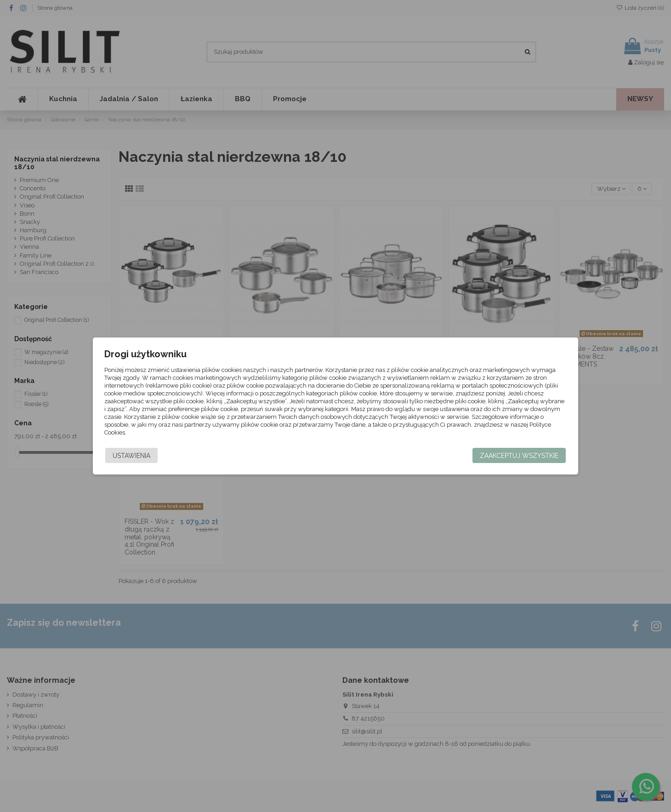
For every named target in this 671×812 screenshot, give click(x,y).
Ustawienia (150, 456)
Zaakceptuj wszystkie (501, 456)
